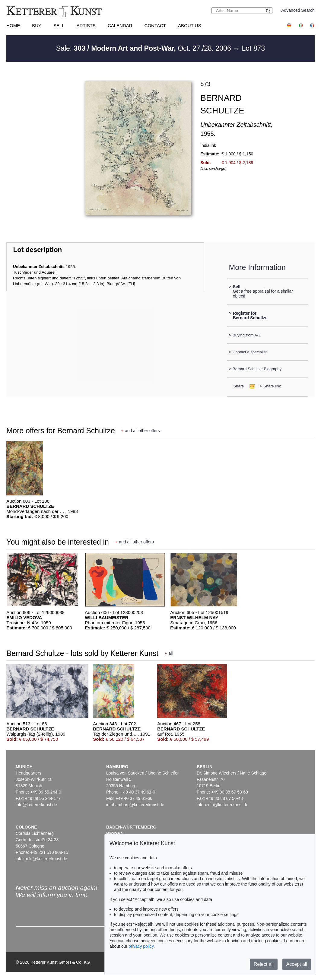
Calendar (120, 25)
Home (13, 25)
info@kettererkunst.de (36, 805)
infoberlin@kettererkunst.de (222, 805)
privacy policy (141, 946)
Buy (37, 25)
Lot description (38, 250)
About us (189, 25)
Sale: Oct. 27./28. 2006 (145, 48)
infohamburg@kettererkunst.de (135, 805)
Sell (59, 25)
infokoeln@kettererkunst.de (41, 859)
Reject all (264, 964)
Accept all (297, 964)
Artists (86, 25)
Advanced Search (298, 10)
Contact (155, 25)
